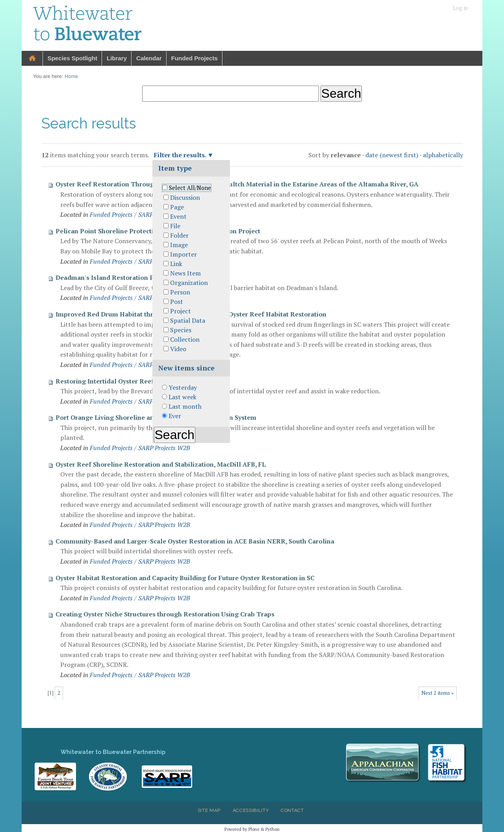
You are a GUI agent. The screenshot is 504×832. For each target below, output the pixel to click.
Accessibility (251, 810)
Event (178, 216)
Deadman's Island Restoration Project (114, 277)
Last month (185, 406)
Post (177, 302)
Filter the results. (181, 155)
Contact (292, 810)
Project (181, 311)
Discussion (185, 197)
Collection (185, 339)
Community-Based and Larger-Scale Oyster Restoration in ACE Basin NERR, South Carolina (195, 541)
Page (177, 207)
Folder (179, 235)
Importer (183, 254)
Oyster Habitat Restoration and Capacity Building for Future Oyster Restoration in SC (185, 578)
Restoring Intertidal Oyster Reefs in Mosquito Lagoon (138, 381)
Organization (189, 283)
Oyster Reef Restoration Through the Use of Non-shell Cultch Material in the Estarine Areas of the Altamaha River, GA (237, 184)
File (175, 226)
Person (180, 292)
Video (178, 349)
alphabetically (443, 155)
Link (176, 264)
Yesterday (183, 387)
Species (181, 330)
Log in (460, 8)
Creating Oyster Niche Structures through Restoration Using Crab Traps (165, 614)
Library (117, 58)
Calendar (149, 58)
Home (32, 59)
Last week (183, 397)
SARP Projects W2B (164, 448)
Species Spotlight (72, 58)
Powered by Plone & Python (252, 829)
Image (179, 245)
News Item (185, 273)
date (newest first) (392, 155)
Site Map (209, 810)
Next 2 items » (437, 693)
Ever (175, 416)
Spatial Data (188, 320)
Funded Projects (195, 58)
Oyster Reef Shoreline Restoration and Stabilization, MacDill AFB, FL (161, 464)
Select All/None (190, 188)
